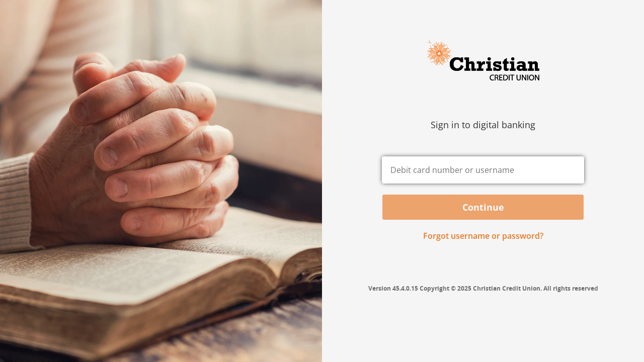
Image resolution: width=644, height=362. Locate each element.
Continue (483, 207)
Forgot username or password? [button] (483, 236)
